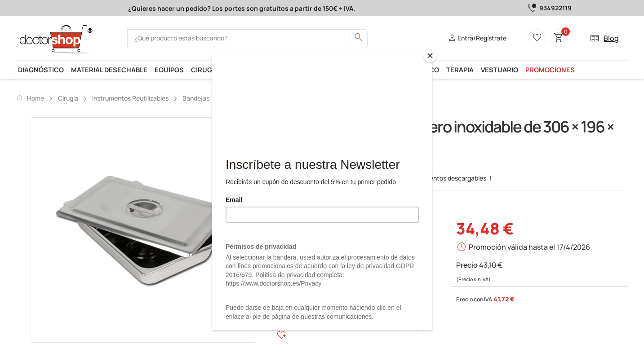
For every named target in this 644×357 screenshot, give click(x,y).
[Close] (430, 56)
